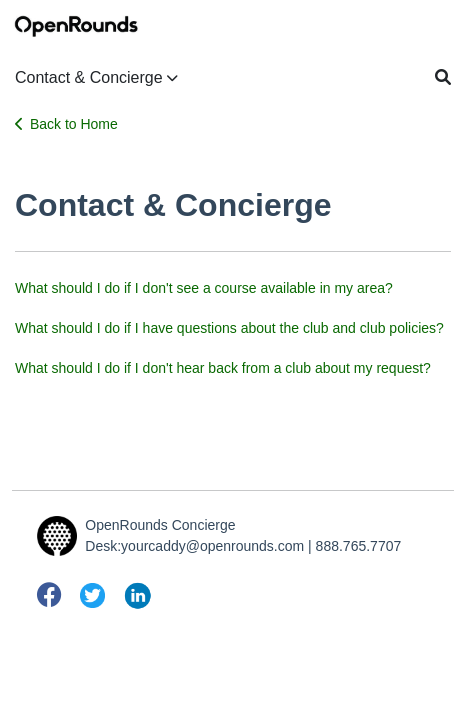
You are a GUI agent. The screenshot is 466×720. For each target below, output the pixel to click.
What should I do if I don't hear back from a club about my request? (223, 368)
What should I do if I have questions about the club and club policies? (229, 328)
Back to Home (66, 124)
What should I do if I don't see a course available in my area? (204, 288)
